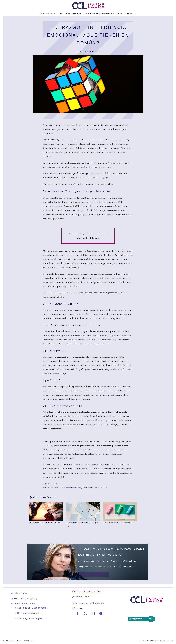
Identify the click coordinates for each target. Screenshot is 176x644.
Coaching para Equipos (30, 618)
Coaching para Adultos (29, 613)
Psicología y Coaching (70, 12)
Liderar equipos (89, 487)
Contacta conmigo (111, 469)
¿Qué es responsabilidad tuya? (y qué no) (82, 524)
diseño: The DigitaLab (25, 641)
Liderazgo (95, 51)
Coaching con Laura (24, 604)
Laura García (46, 12)
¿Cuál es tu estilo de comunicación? (118, 523)
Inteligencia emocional (71, 487)
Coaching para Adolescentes (32, 608)
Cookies (170, 641)
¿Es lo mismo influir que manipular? (45, 523)
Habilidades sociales (51, 487)
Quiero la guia (91, 574)
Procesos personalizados (99, 12)
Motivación (102, 487)
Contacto (131, 12)
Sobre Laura (20, 593)
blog (120, 12)
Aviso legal (161, 641)
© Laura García (9, 641)
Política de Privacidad (146, 641)
